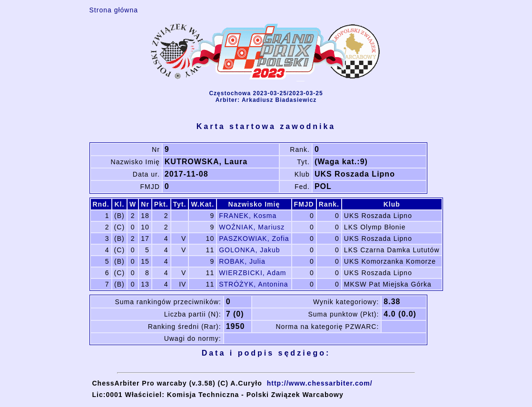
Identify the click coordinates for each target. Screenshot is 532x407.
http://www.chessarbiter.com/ (320, 383)
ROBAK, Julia (242, 261)
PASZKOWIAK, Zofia (254, 238)
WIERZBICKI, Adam (252, 273)
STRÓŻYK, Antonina (253, 284)
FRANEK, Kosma (248, 216)
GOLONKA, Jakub (249, 250)
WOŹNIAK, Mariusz (252, 227)
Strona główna (114, 10)
